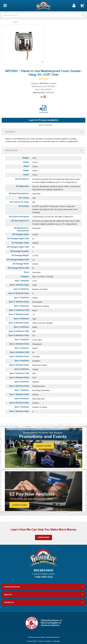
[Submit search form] (83, 15)
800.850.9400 (43, 570)
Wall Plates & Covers (48, 83)
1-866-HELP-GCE (43, 577)
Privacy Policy (32, 641)
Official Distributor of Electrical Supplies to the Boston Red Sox (51, 623)
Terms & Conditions (45, 641)
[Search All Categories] (43, 15)
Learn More (43, 537)
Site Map (57, 641)
